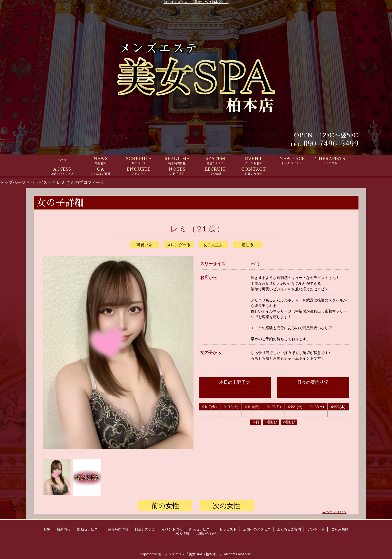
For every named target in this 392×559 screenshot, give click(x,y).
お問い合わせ (206, 534)
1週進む (271, 422)
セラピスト (41, 182)
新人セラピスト (201, 529)
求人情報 (182, 534)
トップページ (13, 182)
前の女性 (165, 506)
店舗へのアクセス (257, 529)
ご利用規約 (340, 529)
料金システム (145, 529)
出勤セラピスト (89, 529)
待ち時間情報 (118, 529)
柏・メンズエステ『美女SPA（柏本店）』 (196, 2)
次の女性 (227, 506)
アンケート (316, 529)
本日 (256, 422)
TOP (62, 161)
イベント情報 (172, 529)
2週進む (289, 422)
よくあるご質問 (289, 529)
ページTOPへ (336, 512)
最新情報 (64, 529)
